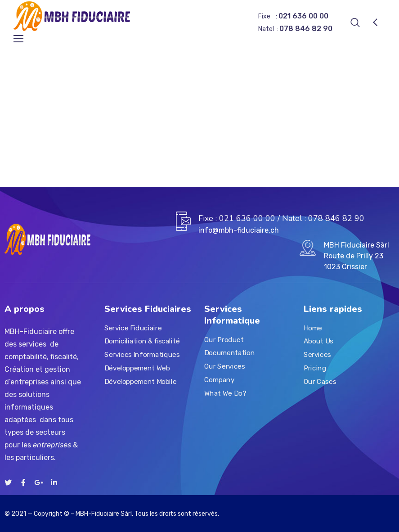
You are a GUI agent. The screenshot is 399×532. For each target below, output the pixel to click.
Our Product (224, 340)
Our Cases (320, 382)
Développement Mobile (141, 382)
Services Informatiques (142, 355)
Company (219, 380)
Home (313, 328)
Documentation (229, 353)
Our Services (224, 366)
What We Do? (225, 393)
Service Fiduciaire (133, 328)
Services (317, 355)
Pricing (315, 368)
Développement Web (137, 368)
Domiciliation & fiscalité (142, 342)
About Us (318, 342)
